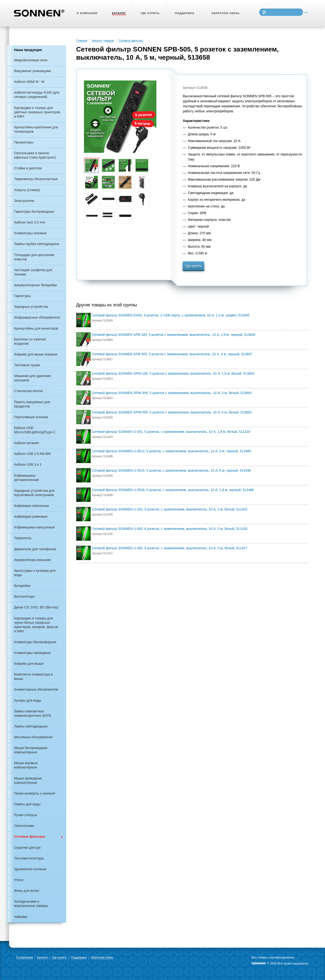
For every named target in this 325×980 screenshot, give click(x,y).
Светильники (24, 826)
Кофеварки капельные (32, 506)
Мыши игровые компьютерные (26, 765)
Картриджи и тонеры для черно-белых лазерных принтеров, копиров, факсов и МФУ (36, 625)
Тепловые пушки (27, 365)
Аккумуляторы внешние (33, 560)
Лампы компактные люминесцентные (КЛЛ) (33, 713)
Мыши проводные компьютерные (28, 780)
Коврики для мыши (29, 664)
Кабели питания (27, 443)
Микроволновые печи (31, 60)
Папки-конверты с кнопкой (35, 793)
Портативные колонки (31, 417)
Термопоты (23, 538)
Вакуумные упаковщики (33, 71)
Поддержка (79, 958)
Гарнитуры (22, 296)
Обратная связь (102, 958)
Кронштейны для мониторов (36, 328)
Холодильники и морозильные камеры (31, 904)
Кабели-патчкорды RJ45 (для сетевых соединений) (37, 95)
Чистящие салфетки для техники (33, 272)
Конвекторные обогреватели (36, 689)
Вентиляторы (25, 596)
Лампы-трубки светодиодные (37, 244)
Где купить (193, 266)
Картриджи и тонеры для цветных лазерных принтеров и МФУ (37, 112)
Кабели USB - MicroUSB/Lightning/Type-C (35, 430)
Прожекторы (24, 142)
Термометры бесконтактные (36, 179)
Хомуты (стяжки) (27, 190)
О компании (25, 958)
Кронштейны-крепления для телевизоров (36, 129)
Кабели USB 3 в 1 (28, 464)
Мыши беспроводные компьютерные (31, 750)
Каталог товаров (103, 41)
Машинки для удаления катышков (33, 378)
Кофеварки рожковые (31, 516)
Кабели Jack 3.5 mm (30, 222)
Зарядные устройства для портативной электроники (34, 493)
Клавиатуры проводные (33, 653)
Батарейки (22, 586)
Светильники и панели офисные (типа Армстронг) (35, 155)
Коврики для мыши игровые (36, 354)
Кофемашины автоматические (27, 478)
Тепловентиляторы (29, 858)
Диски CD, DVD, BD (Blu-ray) (36, 607)
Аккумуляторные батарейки (36, 285)
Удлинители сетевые (30, 869)
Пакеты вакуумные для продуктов (32, 404)
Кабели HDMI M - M (29, 82)
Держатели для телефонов (35, 549)
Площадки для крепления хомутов (34, 257)
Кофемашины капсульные (35, 527)
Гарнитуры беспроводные (34, 212)
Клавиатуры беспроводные (35, 642)
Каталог (42, 958)
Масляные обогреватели (33, 737)
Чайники (21, 917)
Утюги (19, 880)
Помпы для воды (27, 804)
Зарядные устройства (31, 307)
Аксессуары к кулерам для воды (35, 573)
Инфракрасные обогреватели (37, 317)
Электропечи (24, 201)
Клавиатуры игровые (30, 233)
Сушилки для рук (27, 848)
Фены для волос (27, 891)
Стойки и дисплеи (28, 168)
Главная (82, 41)
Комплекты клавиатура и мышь (33, 676)
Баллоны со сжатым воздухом (30, 341)
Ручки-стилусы (26, 815)
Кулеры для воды (28, 700)
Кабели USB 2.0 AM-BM (32, 454)
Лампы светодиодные (31, 726)
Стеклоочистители (29, 391)
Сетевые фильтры (30, 837)
